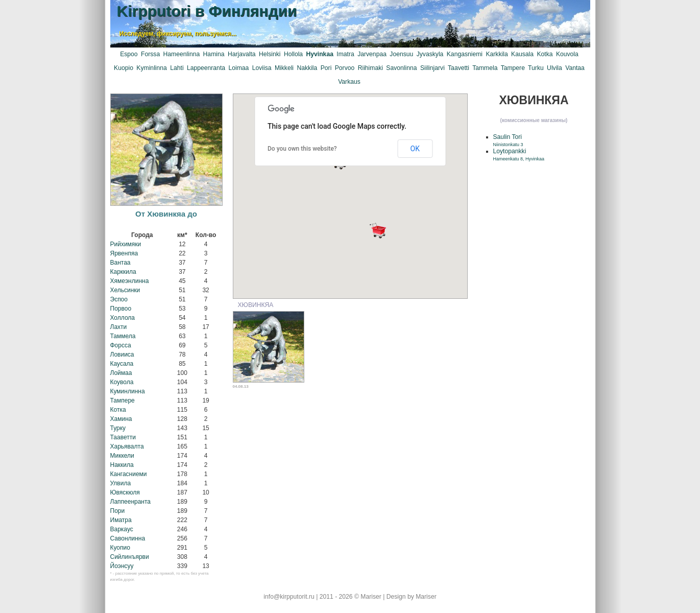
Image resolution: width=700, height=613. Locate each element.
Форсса (121, 345)
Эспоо (119, 299)
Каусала (122, 364)
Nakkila (307, 68)
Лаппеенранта (131, 502)
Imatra (345, 54)
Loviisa (262, 68)
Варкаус (122, 529)
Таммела (123, 336)
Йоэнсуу (122, 566)
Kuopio (124, 68)
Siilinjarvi (432, 68)
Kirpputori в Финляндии (207, 11)
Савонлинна (128, 538)
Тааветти (123, 437)
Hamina (214, 54)
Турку (118, 428)
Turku (536, 68)
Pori (326, 68)
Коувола (122, 382)
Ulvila (554, 68)
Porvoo (345, 68)
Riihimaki (370, 68)
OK (415, 149)
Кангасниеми (129, 474)
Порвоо (121, 309)
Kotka (545, 54)
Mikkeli (284, 68)
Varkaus (349, 82)
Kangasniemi (465, 54)
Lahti (177, 68)
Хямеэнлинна (130, 281)
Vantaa (575, 68)
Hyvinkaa (320, 54)
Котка (118, 410)
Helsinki (270, 54)
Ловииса (122, 355)
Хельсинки (125, 290)
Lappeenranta (206, 68)
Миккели (122, 456)
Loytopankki (519, 155)
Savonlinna (401, 68)
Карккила (123, 272)
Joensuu (401, 54)
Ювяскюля (125, 492)
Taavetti (458, 68)
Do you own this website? (302, 149)
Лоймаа (121, 373)
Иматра (121, 520)
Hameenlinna (182, 54)
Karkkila (497, 54)
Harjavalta (242, 54)
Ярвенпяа (124, 253)
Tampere (513, 68)
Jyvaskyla (430, 54)
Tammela (485, 68)
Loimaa (238, 68)
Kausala (522, 54)
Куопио (120, 548)
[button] (378, 230)
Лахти (119, 327)
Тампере (123, 400)
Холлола (123, 318)
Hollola (293, 54)
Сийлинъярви (130, 557)
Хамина (121, 419)
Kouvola (567, 54)
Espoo (129, 54)
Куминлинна (128, 391)
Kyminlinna (151, 68)
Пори (118, 511)
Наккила (122, 465)
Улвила (121, 483)
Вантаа (120, 263)
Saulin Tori (508, 140)
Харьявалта (127, 446)
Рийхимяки (126, 244)
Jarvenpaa (372, 54)
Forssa (150, 54)
